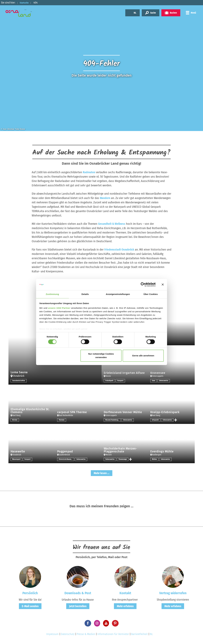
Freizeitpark (110, 381)
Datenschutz (68, 634)
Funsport (121, 381)
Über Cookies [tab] (151, 294)
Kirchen (15, 420)
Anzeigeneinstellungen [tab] (118, 294)
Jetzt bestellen (78, 606)
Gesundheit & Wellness (112, 224)
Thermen (62, 420)
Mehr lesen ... (102, 473)
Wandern (105, 198)
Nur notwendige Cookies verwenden (101, 356)
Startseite (26, 3)
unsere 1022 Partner (59, 308)
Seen (154, 381)
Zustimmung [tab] (52, 294)
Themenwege (124, 459)
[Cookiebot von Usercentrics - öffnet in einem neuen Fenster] (143, 284)
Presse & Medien (86, 634)
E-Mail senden (30, 606)
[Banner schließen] (163, 284)
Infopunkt (155, 420)
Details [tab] (85, 294)
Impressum (52, 634)
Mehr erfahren (125, 606)
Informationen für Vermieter (113, 634)
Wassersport (17, 459)
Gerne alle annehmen (143, 356)
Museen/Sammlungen (113, 420)
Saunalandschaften (19, 381)
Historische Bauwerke (66, 459)
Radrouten (89, 172)
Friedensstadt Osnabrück (119, 250)
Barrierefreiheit (139, 634)
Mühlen (155, 459)
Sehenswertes (164, 381)
